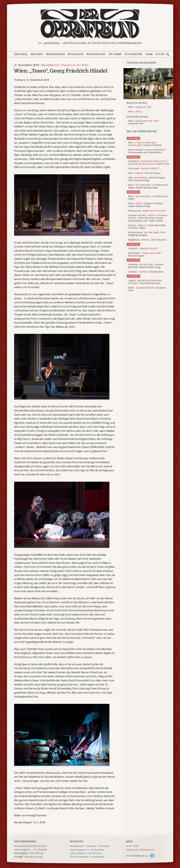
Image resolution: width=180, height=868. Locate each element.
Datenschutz (147, 850)
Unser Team (132, 846)
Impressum (132, 850)
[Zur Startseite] (90, 24)
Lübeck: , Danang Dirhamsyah (145, 282)
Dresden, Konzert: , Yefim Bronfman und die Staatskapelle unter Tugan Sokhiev (148, 218)
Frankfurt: (143, 249)
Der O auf (137, 856)
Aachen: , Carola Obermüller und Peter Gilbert (147, 227)
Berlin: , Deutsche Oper (147, 289)
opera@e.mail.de (33, 857)
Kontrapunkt (96, 54)
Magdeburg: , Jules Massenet (147, 240)
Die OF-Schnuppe (79, 857)
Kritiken (37, 54)
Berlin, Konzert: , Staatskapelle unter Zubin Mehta (147, 151)
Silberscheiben (78, 853)
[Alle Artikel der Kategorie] (148, 84)
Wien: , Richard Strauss (145, 173)
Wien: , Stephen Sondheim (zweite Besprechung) (146, 205)
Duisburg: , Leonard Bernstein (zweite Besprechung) (146, 266)
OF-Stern (115, 54)
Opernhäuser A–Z (79, 850)
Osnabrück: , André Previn (149, 163)
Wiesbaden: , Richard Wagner (145, 254)
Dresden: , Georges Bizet (146, 272)
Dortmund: (144, 169)
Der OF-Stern (95, 853)
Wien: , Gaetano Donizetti (145, 144)
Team (149, 54)
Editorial (21, 54)
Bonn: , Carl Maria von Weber (148, 198)
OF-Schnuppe (133, 54)
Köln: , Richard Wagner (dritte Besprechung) (147, 179)
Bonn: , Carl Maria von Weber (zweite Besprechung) (148, 186)
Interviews (104, 846)
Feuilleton (76, 54)
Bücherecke (97, 850)
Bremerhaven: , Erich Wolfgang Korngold (147, 234)
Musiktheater (50, 65)
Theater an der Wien (75, 65)
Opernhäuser (55, 54)
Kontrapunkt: (147, 211)
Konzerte (91, 846)
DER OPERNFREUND (25, 841)
